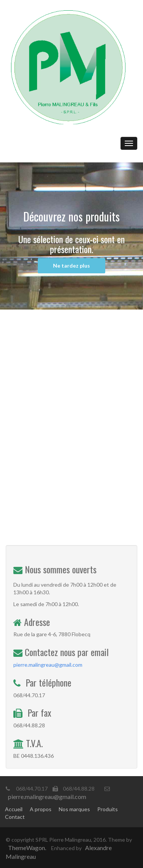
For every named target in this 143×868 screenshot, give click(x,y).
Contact (15, 817)
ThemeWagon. (27, 848)
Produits (108, 809)
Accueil (14, 809)
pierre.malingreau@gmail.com (48, 665)
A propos (41, 809)
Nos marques (74, 809)
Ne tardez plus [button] (71, 266)
